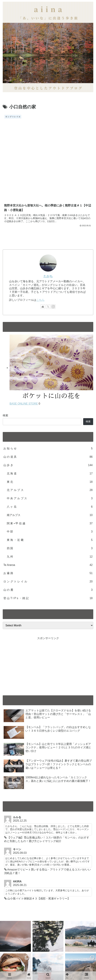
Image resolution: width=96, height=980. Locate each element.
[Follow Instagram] (53, 224)
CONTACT (25, 961)
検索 (5, 333)
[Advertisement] (48, 582)
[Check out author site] (43, 224)
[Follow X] (48, 224)
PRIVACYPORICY (71, 961)
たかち (48, 194)
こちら (40, 217)
